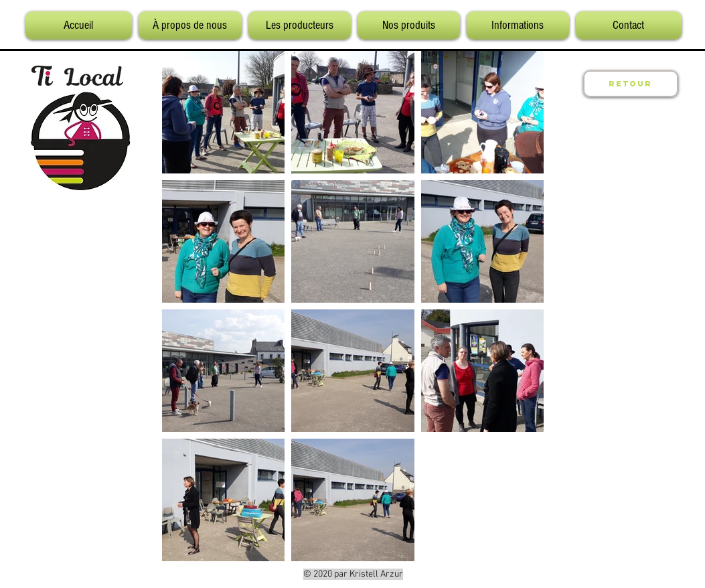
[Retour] (631, 84)
